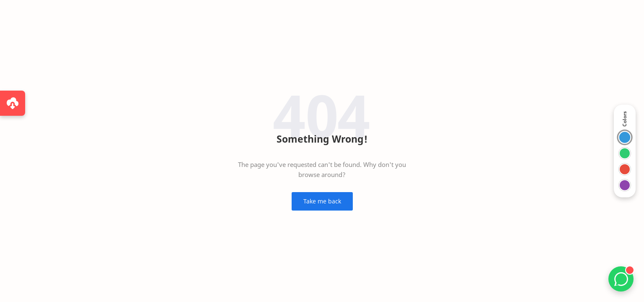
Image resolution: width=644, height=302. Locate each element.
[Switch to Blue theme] (625, 137)
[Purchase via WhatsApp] (13, 103)
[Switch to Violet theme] (625, 185)
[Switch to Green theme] (625, 154)
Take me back (322, 201)
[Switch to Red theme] (625, 169)
